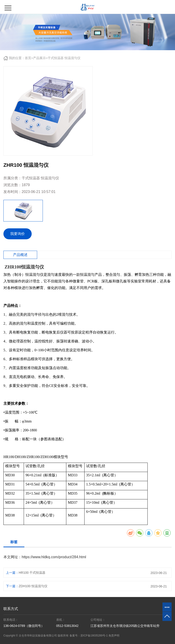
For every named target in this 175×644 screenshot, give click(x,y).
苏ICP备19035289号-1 (94, 636)
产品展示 (39, 58)
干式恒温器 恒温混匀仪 (64, 58)
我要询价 (18, 234)
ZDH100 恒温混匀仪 (33, 586)
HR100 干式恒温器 (32, 573)
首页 (28, 58)
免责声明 (114, 636)
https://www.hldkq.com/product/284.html (54, 557)
